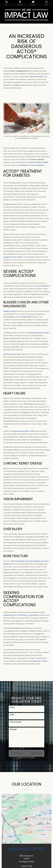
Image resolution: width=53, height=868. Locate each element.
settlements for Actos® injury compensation (21, 615)
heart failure (29, 404)
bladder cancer (20, 85)
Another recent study (12, 354)
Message (13, 729)
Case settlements (36, 77)
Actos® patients (43, 286)
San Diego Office (26, 849)
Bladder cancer (10, 311)
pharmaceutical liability (39, 162)
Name (12, 707)
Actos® (6, 74)
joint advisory (14, 450)
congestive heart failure (13, 257)
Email (12, 715)
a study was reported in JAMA (22, 431)
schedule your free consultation (31, 165)
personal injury (9, 317)
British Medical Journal (39, 333)
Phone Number (16, 722)
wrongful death (25, 317)
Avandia (24, 413)
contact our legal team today (34, 661)
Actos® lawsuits (14, 628)
